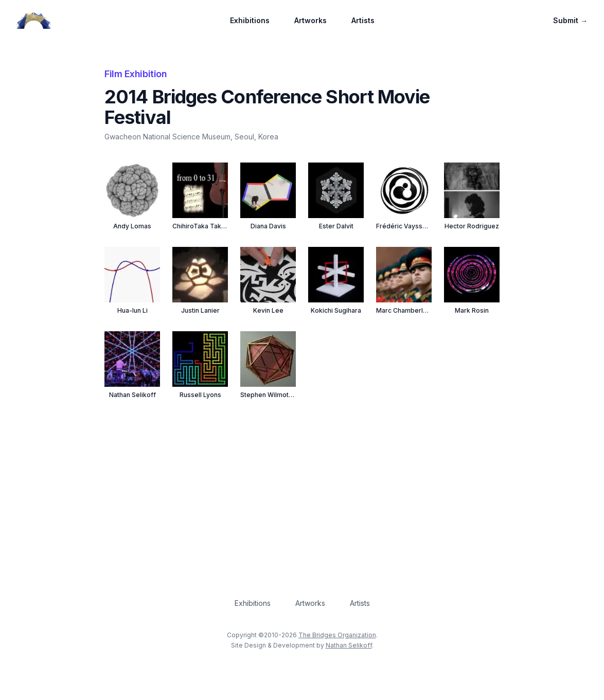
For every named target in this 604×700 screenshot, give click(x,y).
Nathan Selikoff (349, 645)
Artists (363, 20)
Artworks (310, 20)
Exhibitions (250, 20)
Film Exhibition (136, 74)
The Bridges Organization (337, 635)
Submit (570, 20)
